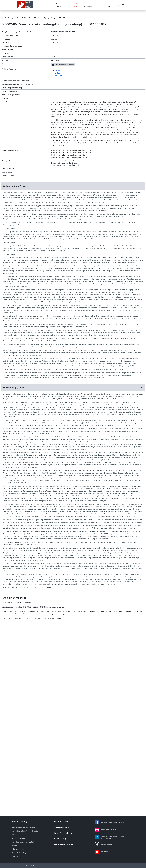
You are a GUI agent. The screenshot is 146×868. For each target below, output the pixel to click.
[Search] (118, 5)
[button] (73, 186)
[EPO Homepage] (25, 5)
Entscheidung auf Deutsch (63, 65)
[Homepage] (2, 18)
